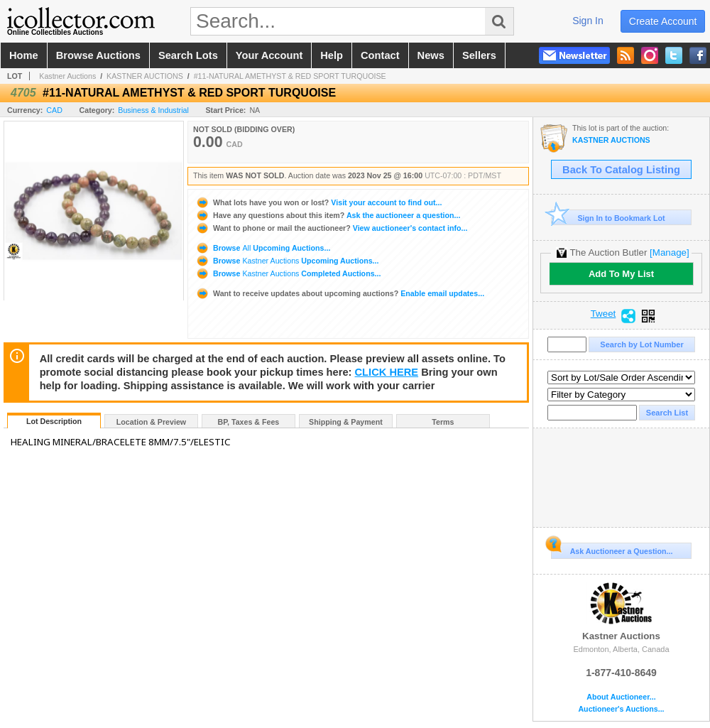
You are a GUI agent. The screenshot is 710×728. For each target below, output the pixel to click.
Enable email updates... (340, 293)
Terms (443, 422)
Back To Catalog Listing (621, 170)
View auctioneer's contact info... (331, 228)
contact (380, 55)
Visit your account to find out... (318, 202)
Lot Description (54, 421)
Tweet (603, 314)
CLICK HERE (387, 372)
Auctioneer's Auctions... (621, 709)
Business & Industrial (153, 110)
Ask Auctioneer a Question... (612, 549)
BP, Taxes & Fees (249, 422)
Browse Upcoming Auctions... (263, 248)
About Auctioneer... (621, 697)
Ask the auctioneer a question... (328, 215)
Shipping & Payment (346, 422)
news (431, 55)
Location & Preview (151, 422)
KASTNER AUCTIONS (145, 76)
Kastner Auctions (67, 76)
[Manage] (669, 252)
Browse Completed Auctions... (288, 273)
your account (269, 55)
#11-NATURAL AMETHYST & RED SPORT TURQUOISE (290, 76)
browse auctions (98, 55)
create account (663, 21)
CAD (54, 110)
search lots (188, 55)
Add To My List (621, 274)
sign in (588, 21)
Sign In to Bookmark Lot (608, 218)
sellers (479, 55)
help (332, 55)
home (24, 55)
